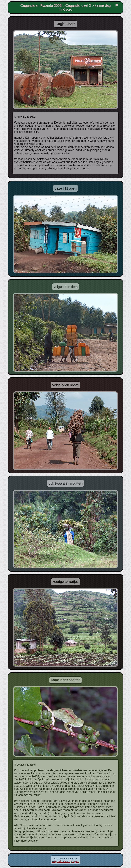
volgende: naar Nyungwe (66, 861)
